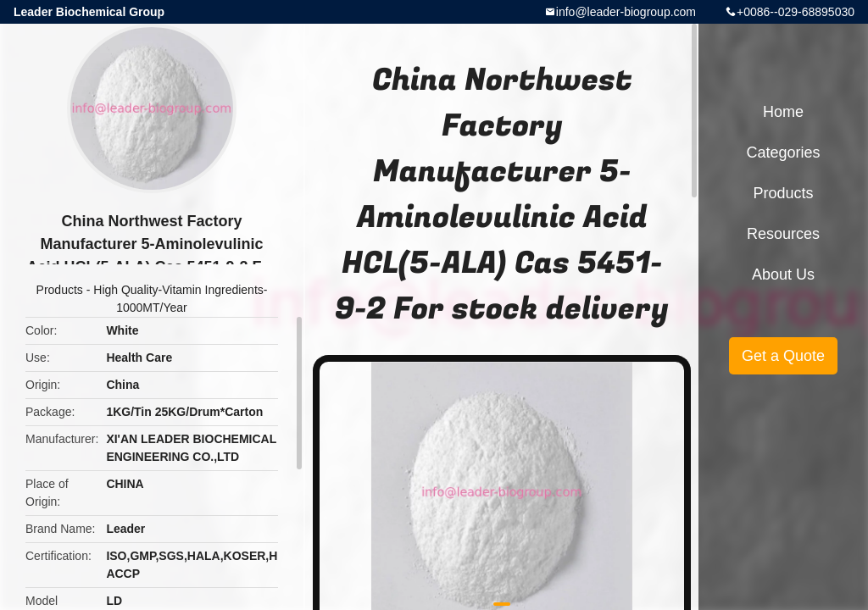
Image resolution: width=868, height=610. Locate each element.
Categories (783, 152)
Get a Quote (783, 356)
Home (783, 112)
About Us (783, 274)
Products (60, 290)
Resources (783, 234)
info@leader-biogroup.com (626, 12)
